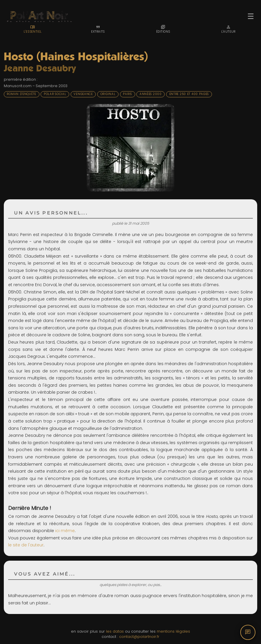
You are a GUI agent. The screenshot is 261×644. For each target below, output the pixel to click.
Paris (127, 94)
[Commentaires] (248, 632)
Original (108, 94)
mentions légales (173, 631)
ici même (65, 531)
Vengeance (83, 94)
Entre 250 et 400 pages (189, 94)
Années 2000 (151, 94)
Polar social (55, 94)
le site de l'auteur (26, 545)
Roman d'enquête (21, 94)
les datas (115, 631)
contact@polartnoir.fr (139, 637)
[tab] (33, 29)
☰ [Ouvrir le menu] (251, 16)
